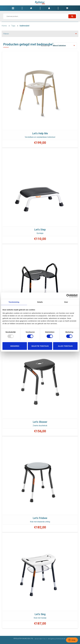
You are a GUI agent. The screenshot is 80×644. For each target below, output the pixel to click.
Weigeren (15, 346)
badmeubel (24, 26)
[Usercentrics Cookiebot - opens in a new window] (68, 296)
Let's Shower (40, 422)
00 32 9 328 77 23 (40, 639)
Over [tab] (66, 302)
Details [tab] (40, 302)
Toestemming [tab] (14, 302)
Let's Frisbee (40, 518)
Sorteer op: (45, 46)
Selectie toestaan (40, 346)
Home (4, 26)
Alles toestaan (65, 346)
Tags (13, 26)
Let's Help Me (40, 133)
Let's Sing (40, 614)
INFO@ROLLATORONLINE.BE (57, 639)
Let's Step (40, 230)
